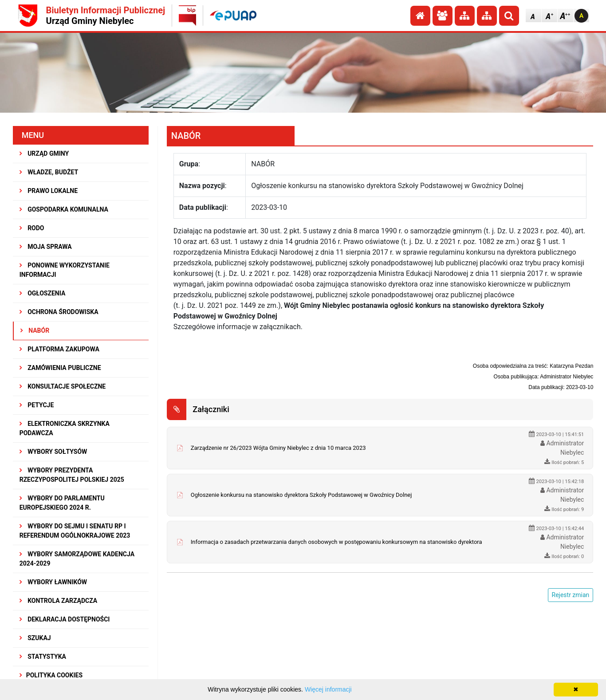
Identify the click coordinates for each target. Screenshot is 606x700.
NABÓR (35, 330)
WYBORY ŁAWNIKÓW (53, 582)
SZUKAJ (35, 638)
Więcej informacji (328, 689)
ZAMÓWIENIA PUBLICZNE (60, 368)
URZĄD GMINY (44, 153)
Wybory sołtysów (53, 452)
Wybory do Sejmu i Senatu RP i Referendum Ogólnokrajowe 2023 (75, 531)
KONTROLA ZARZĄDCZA (59, 601)
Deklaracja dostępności (65, 619)
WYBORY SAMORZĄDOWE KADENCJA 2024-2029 (77, 559)
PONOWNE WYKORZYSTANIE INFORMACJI (65, 270)
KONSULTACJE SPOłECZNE (63, 386)
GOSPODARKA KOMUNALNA (64, 209)
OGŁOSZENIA (43, 293)
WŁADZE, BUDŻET (49, 172)
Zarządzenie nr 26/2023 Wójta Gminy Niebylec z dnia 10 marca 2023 (278, 448)
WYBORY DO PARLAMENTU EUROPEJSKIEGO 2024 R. (62, 503)
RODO (32, 228)
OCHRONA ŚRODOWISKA (59, 312)
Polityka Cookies (51, 675)
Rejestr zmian (571, 595)
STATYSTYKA (43, 657)
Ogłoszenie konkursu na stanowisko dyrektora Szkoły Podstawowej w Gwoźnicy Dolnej (301, 495)
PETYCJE (37, 405)
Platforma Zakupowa (59, 349)
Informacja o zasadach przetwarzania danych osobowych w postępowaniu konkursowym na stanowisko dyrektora (336, 542)
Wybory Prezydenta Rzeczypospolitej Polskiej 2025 (72, 475)
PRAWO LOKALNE (49, 191)
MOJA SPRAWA (46, 247)
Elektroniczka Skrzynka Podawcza (65, 428)
